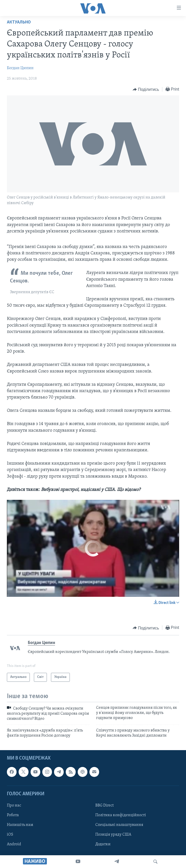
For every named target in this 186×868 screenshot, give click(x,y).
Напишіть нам (20, 825)
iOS (10, 835)
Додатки (103, 844)
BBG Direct (104, 805)
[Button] (146, 90)
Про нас (14, 805)
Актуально (19, 22)
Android (14, 844)
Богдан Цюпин (20, 68)
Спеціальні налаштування (119, 825)
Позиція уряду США (113, 835)
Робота (13, 815)
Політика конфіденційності (121, 815)
